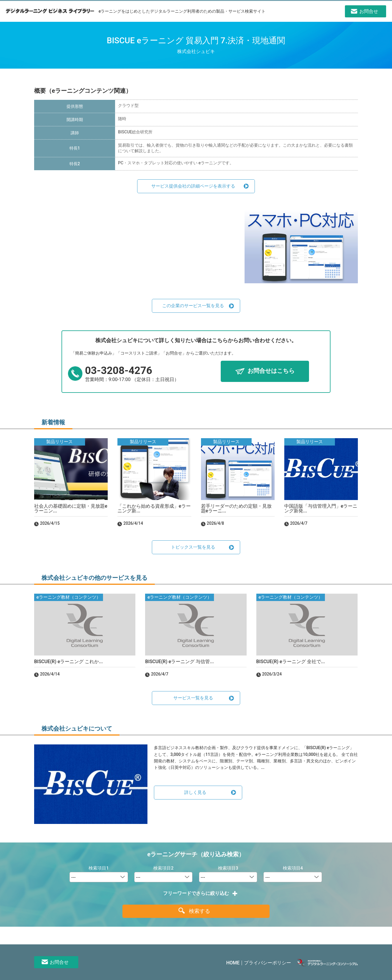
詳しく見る (195, 792)
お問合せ (59, 962)
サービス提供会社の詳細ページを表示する (193, 186)
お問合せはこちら (271, 371)
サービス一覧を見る (193, 698)
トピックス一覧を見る (193, 547)
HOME (233, 963)
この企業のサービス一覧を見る (193, 306)
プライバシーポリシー (268, 963)
